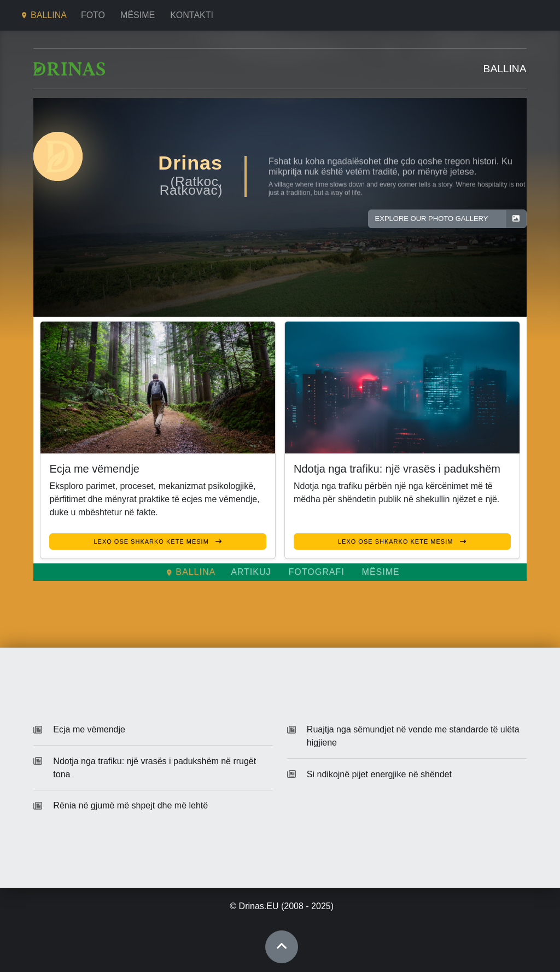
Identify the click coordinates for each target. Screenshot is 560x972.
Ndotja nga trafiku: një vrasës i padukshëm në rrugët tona (154, 768)
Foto (93, 15)
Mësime (138, 15)
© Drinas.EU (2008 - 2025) (282, 906)
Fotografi (317, 572)
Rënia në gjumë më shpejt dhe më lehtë (130, 805)
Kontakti (192, 15)
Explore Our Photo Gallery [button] (451, 219)
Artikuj (251, 572)
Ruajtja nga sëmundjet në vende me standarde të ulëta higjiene (413, 736)
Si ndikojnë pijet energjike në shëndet (379, 774)
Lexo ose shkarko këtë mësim (158, 542)
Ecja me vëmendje (89, 729)
